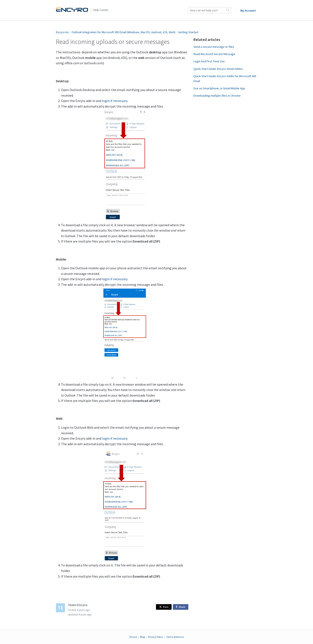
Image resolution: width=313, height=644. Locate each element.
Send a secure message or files (214, 47)
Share (181, 607)
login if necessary (115, 101)
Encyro (133, 637)
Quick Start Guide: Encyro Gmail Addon (218, 69)
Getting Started (188, 32)
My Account (248, 10)
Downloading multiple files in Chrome (217, 96)
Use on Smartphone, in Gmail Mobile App (219, 88)
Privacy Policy (156, 637)
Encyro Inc (62, 32)
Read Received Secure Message (214, 54)
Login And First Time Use (209, 61)
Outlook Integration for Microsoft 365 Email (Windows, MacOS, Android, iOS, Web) (124, 32)
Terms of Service (175, 637)
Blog (142, 637)
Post (164, 607)
